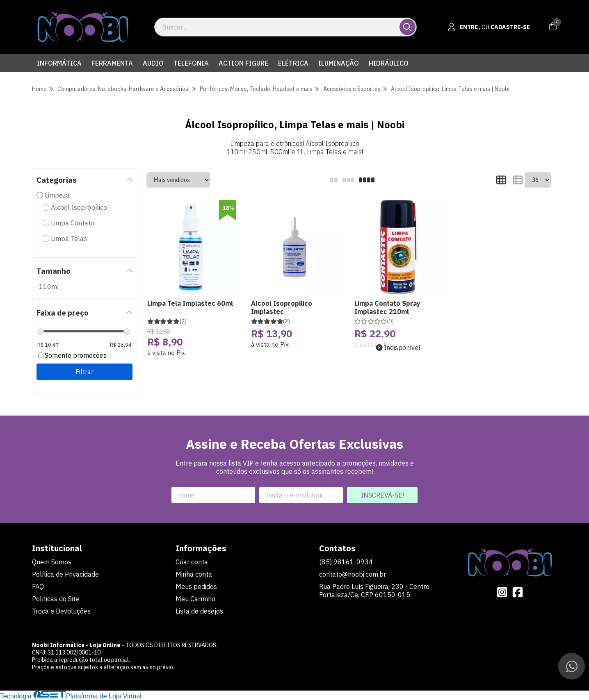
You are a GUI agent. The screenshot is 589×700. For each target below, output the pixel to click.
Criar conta (192, 562)
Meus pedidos (196, 586)
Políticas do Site (56, 599)
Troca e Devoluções (61, 611)
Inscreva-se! (382, 495)
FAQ (38, 586)
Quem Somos (52, 562)
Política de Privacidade (65, 574)
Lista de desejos (199, 611)
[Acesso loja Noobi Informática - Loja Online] (489, 27)
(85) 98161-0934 (346, 562)
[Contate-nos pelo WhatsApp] (572, 666)
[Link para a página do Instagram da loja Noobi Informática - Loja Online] (502, 592)
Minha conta (194, 574)
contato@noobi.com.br (353, 574)
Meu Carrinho (195, 599)
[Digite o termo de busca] (277, 27)
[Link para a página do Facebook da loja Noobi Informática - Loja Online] (518, 592)
